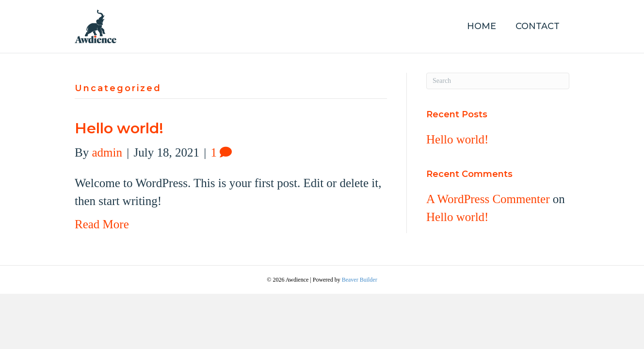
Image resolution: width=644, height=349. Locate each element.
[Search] (498, 81)
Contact (538, 26)
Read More (102, 224)
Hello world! (119, 128)
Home (482, 26)
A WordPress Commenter (488, 199)
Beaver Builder (360, 280)
